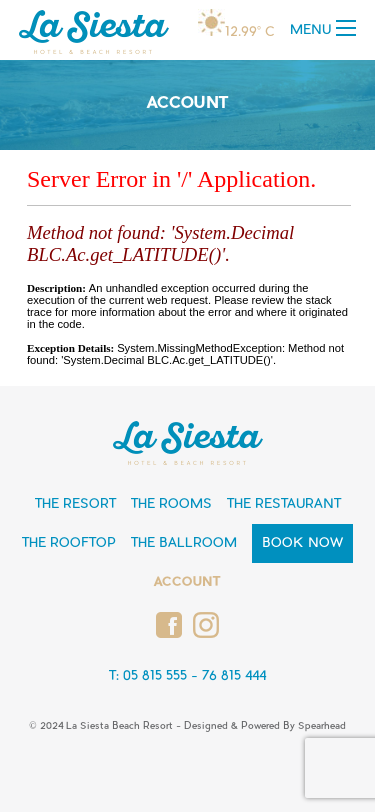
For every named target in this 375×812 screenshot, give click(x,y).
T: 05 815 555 (148, 676)
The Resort (75, 504)
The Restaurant (284, 504)
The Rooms (171, 504)
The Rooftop (69, 543)
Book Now (302, 543)
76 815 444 (234, 676)
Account (187, 582)
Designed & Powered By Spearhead (265, 726)
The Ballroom (184, 543)
